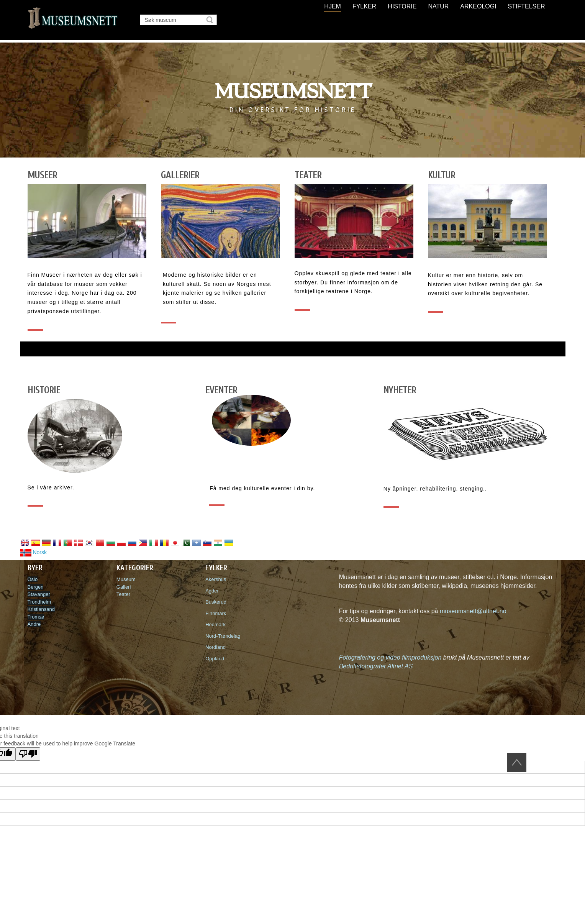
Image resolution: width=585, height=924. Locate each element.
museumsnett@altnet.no (473, 611)
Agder (212, 591)
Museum (126, 579)
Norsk (33, 552)
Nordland (215, 647)
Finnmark (216, 613)
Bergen (36, 587)
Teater (123, 594)
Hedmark (215, 624)
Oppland (215, 659)
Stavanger (39, 594)
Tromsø (36, 617)
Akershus (217, 579)
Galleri (124, 587)
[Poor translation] (28, 754)
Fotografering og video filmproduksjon (390, 657)
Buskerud (217, 602)
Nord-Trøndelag (223, 636)
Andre (34, 624)
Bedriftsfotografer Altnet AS (376, 666)
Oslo (33, 579)
